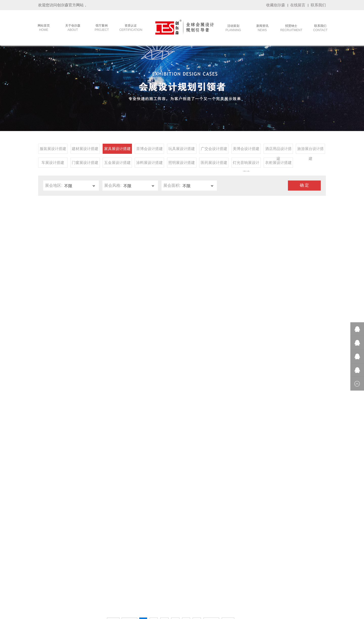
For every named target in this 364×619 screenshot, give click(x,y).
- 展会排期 (154, 524)
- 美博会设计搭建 (124, 555)
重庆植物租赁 (108, 593)
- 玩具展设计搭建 (124, 543)
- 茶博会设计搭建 (124, 536)
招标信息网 (127, 593)
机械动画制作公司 (149, 593)
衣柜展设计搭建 (278, 164)
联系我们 (318, 5)
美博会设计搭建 (246, 150)
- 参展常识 (154, 517)
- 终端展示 (82, 543)
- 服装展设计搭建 (124, 517)
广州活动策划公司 (200, 593)
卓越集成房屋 (253, 593)
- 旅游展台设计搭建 (126, 568)
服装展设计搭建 (53, 150)
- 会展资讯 (154, 536)
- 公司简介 (46, 517)
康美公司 (70, 593)
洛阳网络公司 (87, 593)
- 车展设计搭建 (122, 574)
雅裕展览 (221, 593)
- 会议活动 (82, 517)
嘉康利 (56, 593)
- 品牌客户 (82, 536)
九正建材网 (319, 593)
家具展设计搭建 (117, 150)
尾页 (228, 461)
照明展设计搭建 (182, 164)
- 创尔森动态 (156, 530)
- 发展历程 (46, 524)
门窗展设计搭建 (85, 164)
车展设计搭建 (53, 164)
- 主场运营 (82, 524)
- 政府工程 (82, 530)
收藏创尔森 (276, 5)
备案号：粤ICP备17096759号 (204, 614)
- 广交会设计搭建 (124, 549)
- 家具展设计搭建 (124, 530)
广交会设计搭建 (214, 150)
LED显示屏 (301, 593)
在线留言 (298, 5)
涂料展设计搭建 (150, 164)
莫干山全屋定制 (175, 593)
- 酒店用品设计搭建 (126, 562)
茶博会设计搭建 (150, 150)
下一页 (211, 461)
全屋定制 (235, 593)
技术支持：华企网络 (238, 614)
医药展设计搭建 (214, 164)
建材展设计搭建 (85, 150)
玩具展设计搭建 (182, 150)
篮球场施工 (272, 593)
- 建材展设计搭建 (124, 524)
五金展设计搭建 (117, 164)
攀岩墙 (287, 593)
